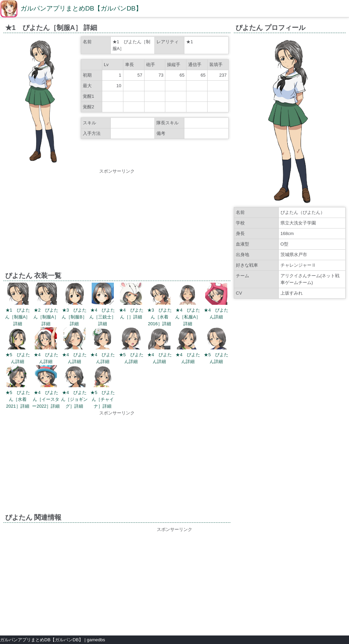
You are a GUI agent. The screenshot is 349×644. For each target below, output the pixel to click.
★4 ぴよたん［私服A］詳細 (188, 317)
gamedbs (96, 640)
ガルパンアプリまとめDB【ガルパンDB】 (81, 8)
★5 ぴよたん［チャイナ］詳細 (103, 399)
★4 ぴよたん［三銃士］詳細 (103, 317)
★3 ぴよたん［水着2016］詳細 (160, 317)
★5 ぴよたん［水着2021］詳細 (18, 399)
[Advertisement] (117, 222)
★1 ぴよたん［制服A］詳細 (18, 317)
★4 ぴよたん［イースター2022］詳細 (46, 399)
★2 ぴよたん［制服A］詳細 (46, 317)
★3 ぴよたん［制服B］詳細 (74, 317)
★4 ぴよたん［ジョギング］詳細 (74, 399)
